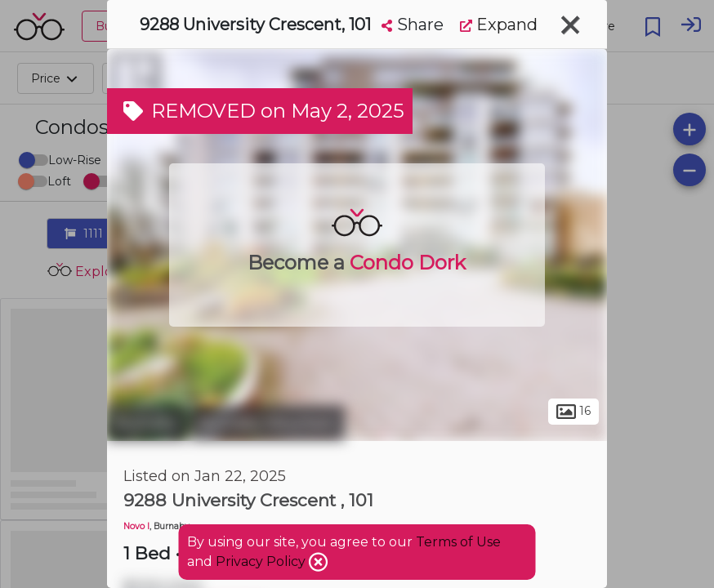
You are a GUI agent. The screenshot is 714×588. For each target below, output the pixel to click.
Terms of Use (458, 542)
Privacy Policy (262, 561)
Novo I (136, 526)
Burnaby (147, 423)
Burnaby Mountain (268, 423)
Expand (499, 24)
